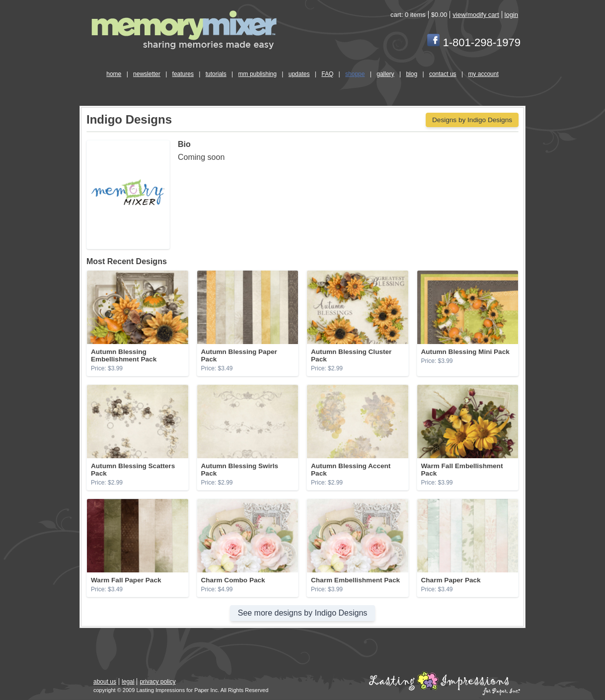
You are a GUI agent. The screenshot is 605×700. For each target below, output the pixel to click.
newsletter (147, 74)
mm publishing (258, 74)
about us (105, 682)
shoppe (355, 74)
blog (412, 74)
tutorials (216, 74)
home (114, 74)
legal (128, 682)
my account (483, 74)
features (183, 74)
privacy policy (157, 682)
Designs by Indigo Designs (472, 120)
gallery (385, 74)
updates (299, 74)
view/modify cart (476, 15)
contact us (443, 74)
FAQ (327, 74)
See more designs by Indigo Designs (303, 613)
